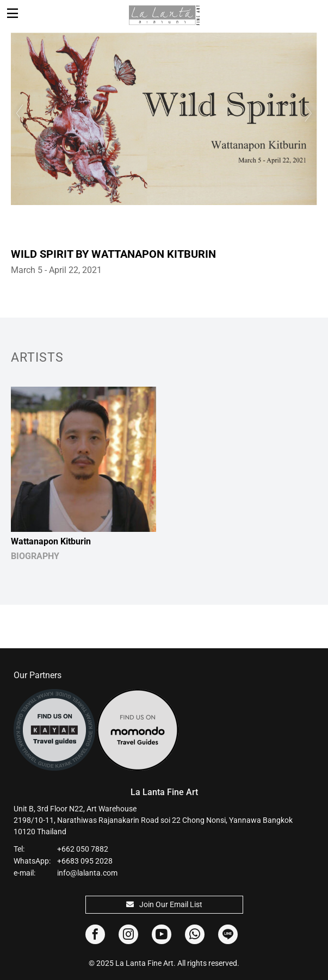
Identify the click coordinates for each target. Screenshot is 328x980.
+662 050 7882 (83, 849)
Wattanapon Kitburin (51, 541)
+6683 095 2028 (85, 861)
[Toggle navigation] (13, 14)
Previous (19, 113)
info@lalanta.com (87, 873)
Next (309, 113)
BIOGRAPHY (35, 556)
